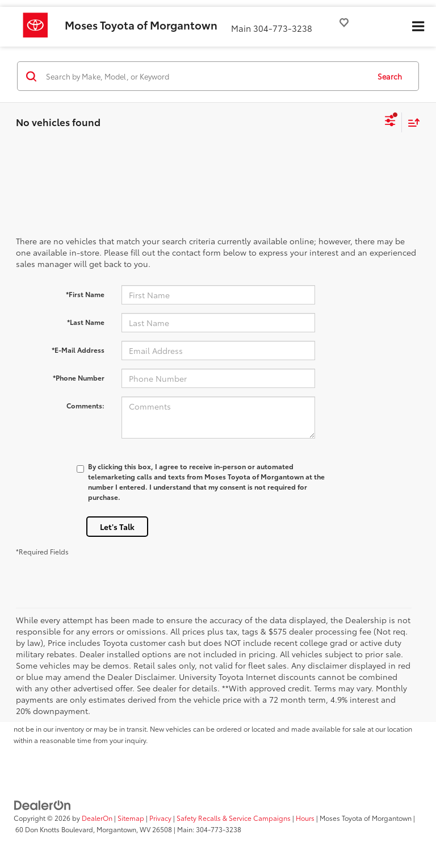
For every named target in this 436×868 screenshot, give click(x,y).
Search (390, 76)
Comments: (85, 405)
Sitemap (131, 818)
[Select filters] (390, 122)
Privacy (160, 818)
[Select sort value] (411, 122)
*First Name (85, 294)
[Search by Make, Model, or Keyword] (206, 76)
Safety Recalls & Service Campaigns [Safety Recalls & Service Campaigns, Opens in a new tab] (234, 818)
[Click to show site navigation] (418, 27)
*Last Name (86, 322)
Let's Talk (117, 527)
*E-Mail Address (78, 350)
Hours (305, 818)
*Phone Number (79, 377)
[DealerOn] (43, 804)
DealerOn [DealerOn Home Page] (97, 818)
